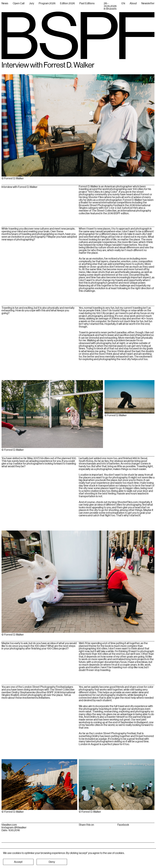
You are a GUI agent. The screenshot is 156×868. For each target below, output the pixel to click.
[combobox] (123, 3)
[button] (18, 862)
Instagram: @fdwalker (14, 827)
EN (123, 3)
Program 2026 (47, 3)
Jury (32, 3)
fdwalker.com (9, 825)
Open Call (19, 3)
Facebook (123, 825)
